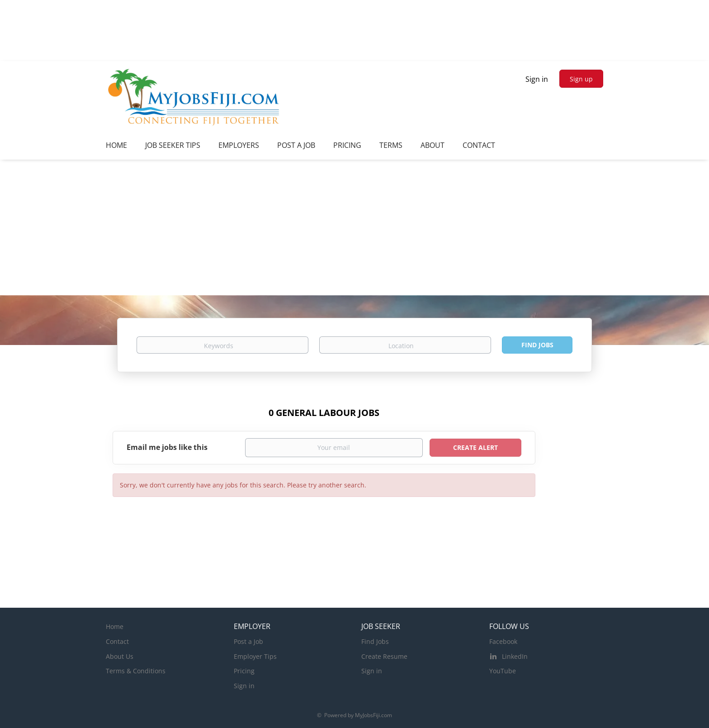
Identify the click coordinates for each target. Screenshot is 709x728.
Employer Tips (255, 656)
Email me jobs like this (167, 447)
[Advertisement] (354, 227)
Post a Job (248, 641)
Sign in (537, 79)
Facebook (503, 641)
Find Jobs (537, 345)
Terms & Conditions (136, 671)
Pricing (244, 671)
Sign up (581, 79)
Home (115, 626)
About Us (120, 656)
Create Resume (384, 656)
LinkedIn (515, 656)
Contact (117, 641)
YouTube (503, 671)
